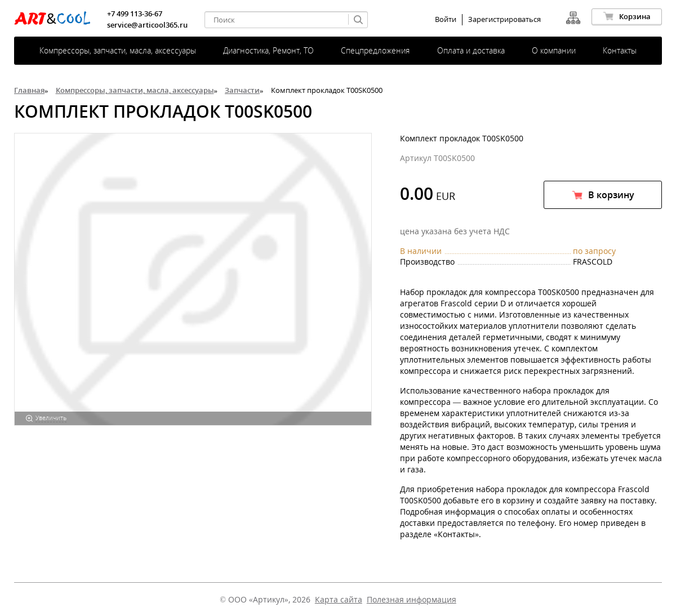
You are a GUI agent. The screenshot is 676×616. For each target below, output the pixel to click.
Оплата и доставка (471, 50)
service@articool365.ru (147, 25)
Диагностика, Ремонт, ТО (268, 50)
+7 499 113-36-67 (135, 14)
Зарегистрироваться (504, 19)
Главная (29, 90)
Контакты (620, 50)
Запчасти (242, 90)
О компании (554, 50)
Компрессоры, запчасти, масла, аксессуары (118, 50)
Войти (446, 19)
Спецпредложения (375, 50)
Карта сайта (339, 599)
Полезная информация (412, 599)
